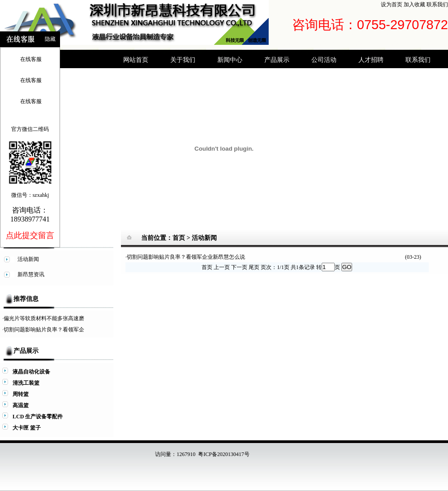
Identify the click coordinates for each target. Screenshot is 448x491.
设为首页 (392, 4)
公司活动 (324, 60)
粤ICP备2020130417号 (224, 454)
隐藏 (50, 39)
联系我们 (437, 4)
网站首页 (136, 60)
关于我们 (183, 60)
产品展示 (277, 60)
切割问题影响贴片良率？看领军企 (44, 330)
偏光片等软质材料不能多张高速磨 (44, 318)
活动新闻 (204, 238)
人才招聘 (371, 60)
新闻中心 (230, 60)
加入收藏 (414, 4)
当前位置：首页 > (166, 238)
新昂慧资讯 (31, 274)
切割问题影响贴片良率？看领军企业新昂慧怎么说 (186, 257)
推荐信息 (26, 299)
